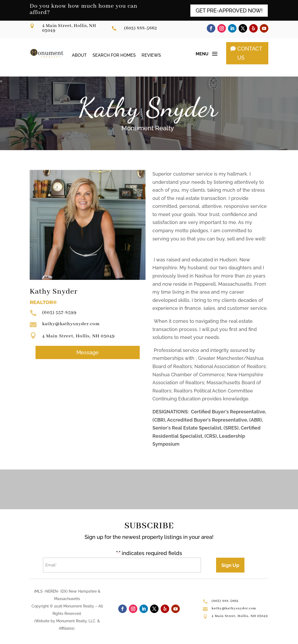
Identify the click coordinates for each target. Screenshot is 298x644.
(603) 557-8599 (59, 312)
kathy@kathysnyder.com (71, 324)
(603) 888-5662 (141, 28)
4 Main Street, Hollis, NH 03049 (69, 28)
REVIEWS (151, 55)
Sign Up (230, 565)
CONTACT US (250, 53)
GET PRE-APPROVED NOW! (229, 11)
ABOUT (79, 55)
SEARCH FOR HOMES (114, 55)
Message (87, 352)
